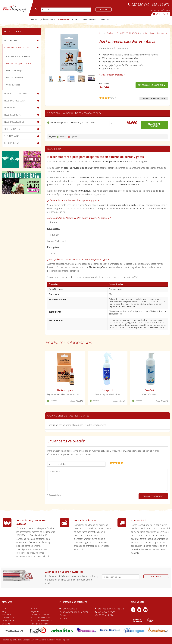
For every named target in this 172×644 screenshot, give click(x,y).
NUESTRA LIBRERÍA (12, 115)
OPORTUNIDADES (12, 129)
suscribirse (156, 576)
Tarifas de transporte (154, 99)
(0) (161, 14)
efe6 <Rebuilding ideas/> (61, 640)
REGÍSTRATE (165, 10)
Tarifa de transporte (40, 624)
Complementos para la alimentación (22, 56)
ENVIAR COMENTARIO (153, 496)
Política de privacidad (40, 618)
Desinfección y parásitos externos (155, 33)
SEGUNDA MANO (12, 136)
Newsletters (7, 615)
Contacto (6, 624)
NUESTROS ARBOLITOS (14, 122)
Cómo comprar (9, 621)
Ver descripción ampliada (112, 75)
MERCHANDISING (12, 143)
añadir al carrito (154, 125)
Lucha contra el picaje (16, 71)
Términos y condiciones (41, 615)
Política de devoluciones (41, 621)
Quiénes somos (9, 618)
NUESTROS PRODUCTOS (15, 101)
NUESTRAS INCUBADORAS (16, 94)
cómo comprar (88, 19)
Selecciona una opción (152, 85)
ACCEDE (154, 10)
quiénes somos (47, 19)
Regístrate (35, 611)
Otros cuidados (13, 85)
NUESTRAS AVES (11, 40)
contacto (104, 19)
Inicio (34, 19)
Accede (34, 608)
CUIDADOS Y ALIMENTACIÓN (128, 33)
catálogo (64, 19)
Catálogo (110, 33)
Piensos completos (15, 78)
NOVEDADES (10, 108)
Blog (4, 611)
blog (74, 19)
